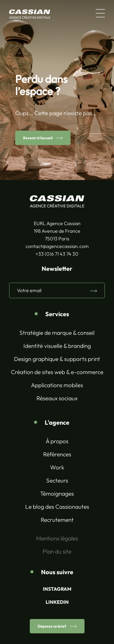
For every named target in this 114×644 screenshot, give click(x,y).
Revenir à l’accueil (38, 138)
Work (57, 467)
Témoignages (57, 494)
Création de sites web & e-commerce (57, 372)
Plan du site (57, 551)
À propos (57, 441)
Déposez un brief (52, 626)
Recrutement (57, 520)
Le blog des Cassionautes (57, 507)
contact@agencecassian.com (57, 246)
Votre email (29, 290)
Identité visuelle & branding (57, 346)
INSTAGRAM (57, 589)
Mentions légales (57, 538)
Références (57, 454)
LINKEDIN (57, 602)
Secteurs (57, 480)
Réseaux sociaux (57, 398)
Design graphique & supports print (57, 359)
